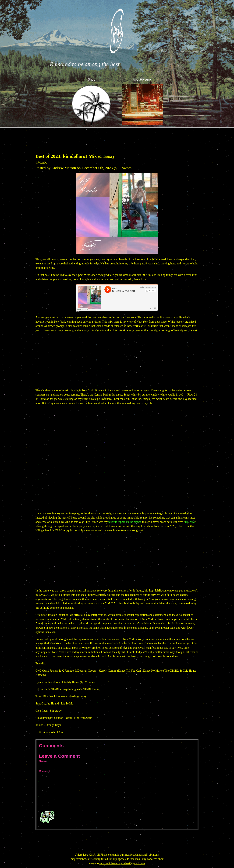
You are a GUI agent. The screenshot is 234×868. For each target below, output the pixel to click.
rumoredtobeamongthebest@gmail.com (122, 863)
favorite (113, 522)
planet (137, 522)
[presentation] (63, 802)
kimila (78, 312)
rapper (122, 522)
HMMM (190, 522)
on (128, 522)
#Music (41, 162)
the (131, 522)
